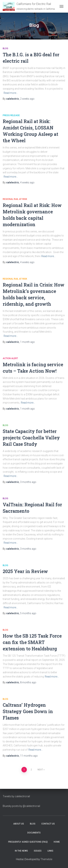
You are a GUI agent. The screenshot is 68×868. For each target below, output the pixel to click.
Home (57, 842)
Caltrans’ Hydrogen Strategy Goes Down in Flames (28, 711)
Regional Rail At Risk (15, 199)
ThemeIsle (46, 859)
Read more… (11, 93)
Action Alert (10, 358)
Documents (34, 833)
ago (27, 99)
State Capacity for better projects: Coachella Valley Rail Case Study (31, 438)
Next (40, 770)
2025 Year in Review (25, 571)
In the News (21, 851)
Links (50, 851)
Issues (38, 851)
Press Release (11, 115)
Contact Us (48, 824)
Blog (5, 48)
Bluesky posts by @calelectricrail (21, 806)
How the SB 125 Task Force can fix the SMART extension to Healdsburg (32, 642)
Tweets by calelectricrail (16, 796)
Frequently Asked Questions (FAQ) (28, 842)
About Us (19, 824)
